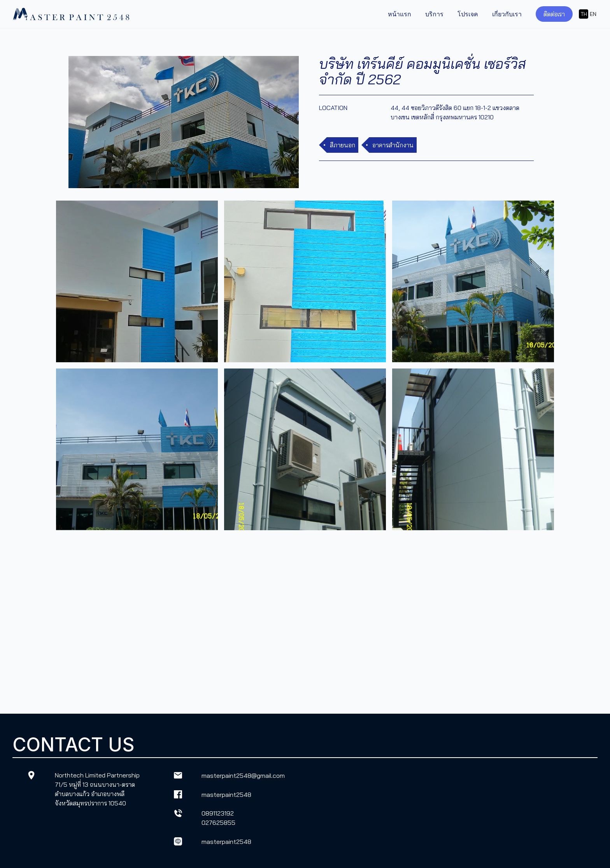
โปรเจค (468, 14)
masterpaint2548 (226, 795)
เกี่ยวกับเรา (507, 14)
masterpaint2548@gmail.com (243, 775)
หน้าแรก (400, 14)
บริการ (434, 14)
